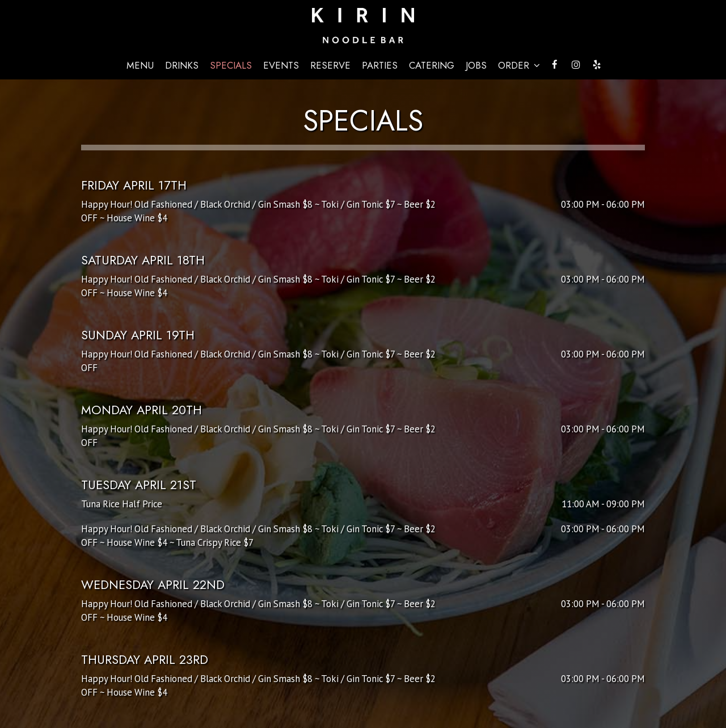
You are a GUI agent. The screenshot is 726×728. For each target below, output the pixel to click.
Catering (432, 65)
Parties (380, 65)
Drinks (182, 65)
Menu (140, 65)
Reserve (330, 65)
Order (519, 65)
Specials (231, 65)
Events (281, 65)
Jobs (476, 65)
